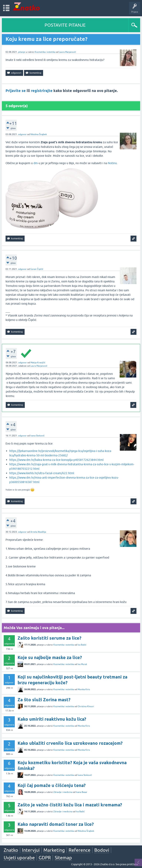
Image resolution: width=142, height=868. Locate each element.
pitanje (22, 52)
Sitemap (63, 858)
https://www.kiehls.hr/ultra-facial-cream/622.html (42, 473)
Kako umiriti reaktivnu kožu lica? (52, 719)
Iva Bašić (82, 645)
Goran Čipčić (37, 269)
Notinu (112, 163)
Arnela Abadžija (38, 532)
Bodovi (102, 850)
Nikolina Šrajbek (39, 134)
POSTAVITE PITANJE (65, 25)
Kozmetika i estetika (45, 52)
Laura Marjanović (67, 52)
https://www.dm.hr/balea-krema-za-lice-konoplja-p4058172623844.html (56, 460)
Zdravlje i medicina (63, 792)
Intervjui (31, 850)
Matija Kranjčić (38, 363)
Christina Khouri (86, 706)
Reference (80, 850)
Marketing (54, 850)
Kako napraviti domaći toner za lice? (56, 824)
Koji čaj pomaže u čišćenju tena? (52, 785)
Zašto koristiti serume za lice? (49, 638)
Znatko (11, 850)
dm (36, 163)
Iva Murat (82, 664)
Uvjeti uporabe (19, 858)
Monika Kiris (84, 689)
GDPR (45, 858)
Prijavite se (16, 91)
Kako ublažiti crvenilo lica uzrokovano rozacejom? (70, 743)
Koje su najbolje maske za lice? (50, 657)
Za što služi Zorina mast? (44, 700)
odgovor (22, 134)
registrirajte (42, 91)
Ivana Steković (37, 436)
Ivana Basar (82, 792)
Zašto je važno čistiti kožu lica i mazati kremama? (70, 805)
